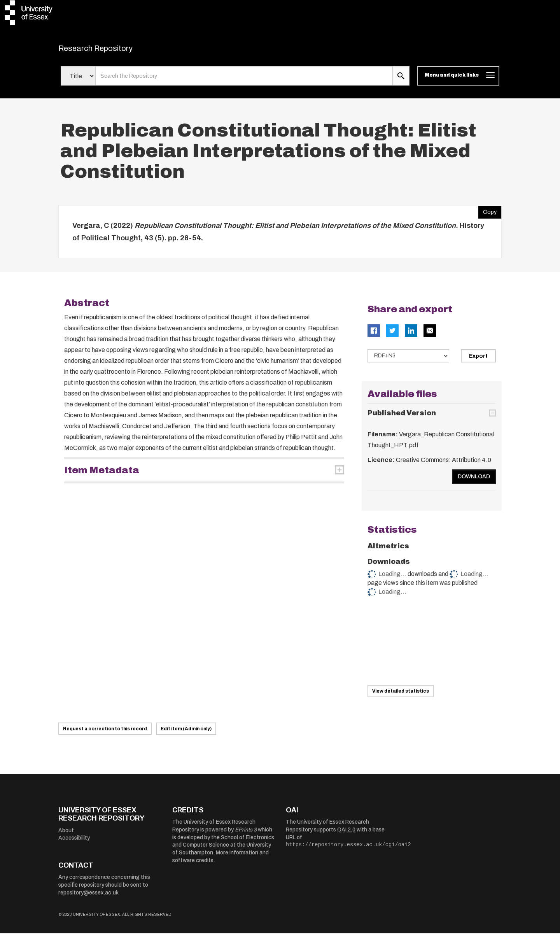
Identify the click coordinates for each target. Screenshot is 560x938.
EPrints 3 (246, 834)
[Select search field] (78, 81)
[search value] (244, 81)
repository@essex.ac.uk (88, 897)
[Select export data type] (408, 361)
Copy (487, 215)
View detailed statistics (401, 696)
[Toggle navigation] (458, 81)
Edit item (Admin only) (186, 733)
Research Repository (113, 51)
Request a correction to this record (105, 733)
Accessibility (74, 843)
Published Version (402, 418)
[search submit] (401, 81)
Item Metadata (102, 475)
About (66, 835)
